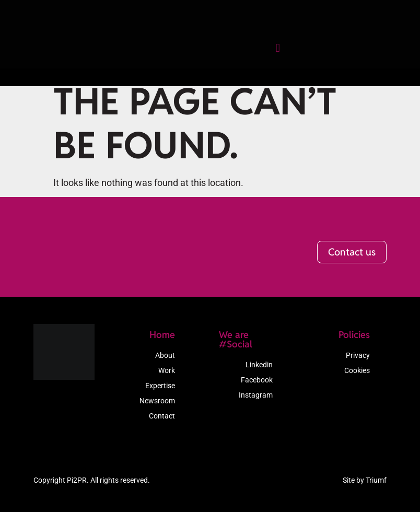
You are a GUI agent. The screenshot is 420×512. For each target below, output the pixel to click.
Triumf (376, 482)
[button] (264, 55)
